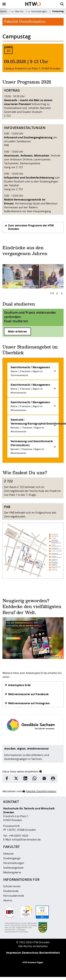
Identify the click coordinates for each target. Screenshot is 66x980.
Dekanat (8, 854)
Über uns (19, 11)
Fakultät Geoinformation (41, 791)
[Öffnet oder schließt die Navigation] (4, 4)
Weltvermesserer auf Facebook (28, 694)
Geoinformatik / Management (30, 371)
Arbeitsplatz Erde (19, 685)
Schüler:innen (12, 886)
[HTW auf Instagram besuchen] (26, 969)
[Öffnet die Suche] (62, 4)
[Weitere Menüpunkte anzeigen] (13, 11)
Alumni (8, 900)
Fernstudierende (14, 896)
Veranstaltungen (39, 11)
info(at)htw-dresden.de (26, 840)
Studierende (11, 891)
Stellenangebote (13, 868)
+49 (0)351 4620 (18, 836)
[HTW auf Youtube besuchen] (46, 969)
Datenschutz (30, 953)
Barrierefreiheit (50, 953)
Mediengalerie (12, 872)
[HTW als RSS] (20, 969)
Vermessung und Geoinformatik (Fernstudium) (32, 447)
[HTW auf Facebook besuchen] (40, 969)
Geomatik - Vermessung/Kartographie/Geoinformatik (35, 425)
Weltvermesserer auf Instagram (29, 703)
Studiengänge (12, 858)
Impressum (14, 953)
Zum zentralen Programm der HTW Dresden (31, 227)
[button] (41, 771)
